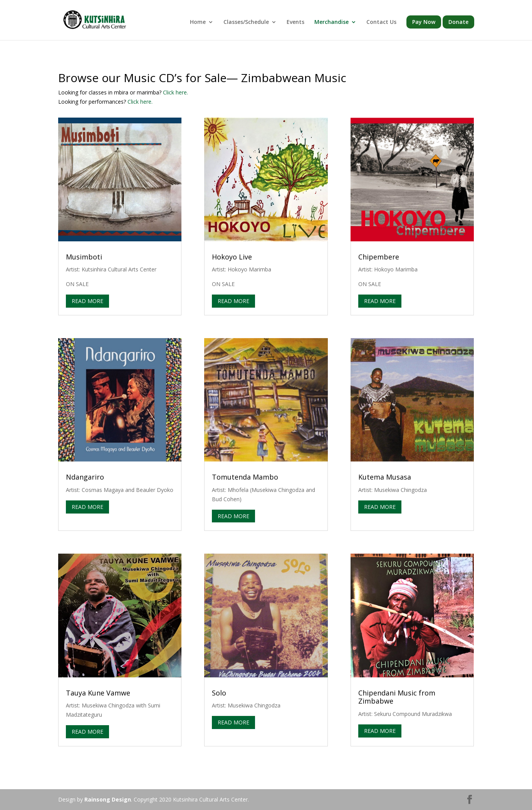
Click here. (175, 92)
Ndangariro (85, 477)
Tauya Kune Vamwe (98, 693)
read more (87, 301)
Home (198, 22)
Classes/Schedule (246, 22)
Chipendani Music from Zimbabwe (397, 697)
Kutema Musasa (385, 477)
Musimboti (84, 257)
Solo (219, 693)
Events (295, 22)
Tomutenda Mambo (245, 477)
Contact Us (381, 22)
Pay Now (424, 22)
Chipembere (379, 257)
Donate (458, 22)
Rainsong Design (108, 799)
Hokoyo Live (232, 257)
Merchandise (331, 22)
